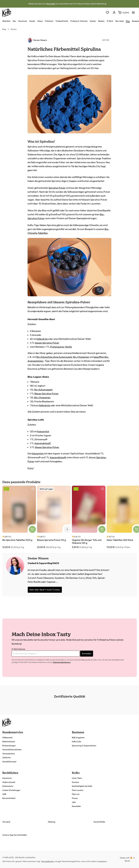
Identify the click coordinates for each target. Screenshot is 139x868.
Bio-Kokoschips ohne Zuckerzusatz (54, 357)
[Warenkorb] (123, 13)
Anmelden (87, 654)
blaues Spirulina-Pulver (47, 343)
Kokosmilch (43, 431)
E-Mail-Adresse (18, 649)
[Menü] (133, 12)
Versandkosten (47, 861)
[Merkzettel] (107, 13)
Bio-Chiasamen (81, 357)
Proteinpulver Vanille (61, 347)
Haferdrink (42, 339)
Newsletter (51, 4)
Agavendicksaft (43, 443)
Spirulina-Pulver (57, 188)
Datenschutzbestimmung (62, 662)
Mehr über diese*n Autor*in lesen (45, 590)
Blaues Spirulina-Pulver (47, 394)
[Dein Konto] (114, 13)
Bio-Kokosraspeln (43, 390)
